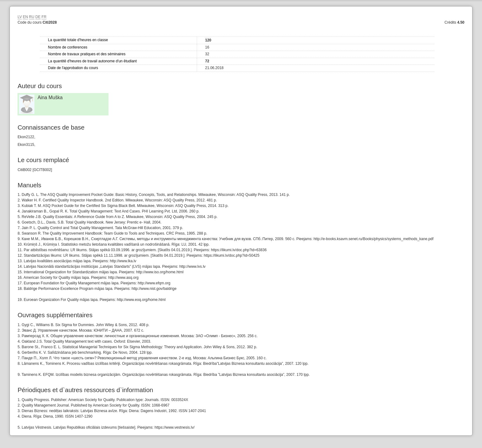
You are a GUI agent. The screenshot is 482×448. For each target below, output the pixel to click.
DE (38, 17)
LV (20, 17)
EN (25, 17)
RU (32, 17)
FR (44, 17)
